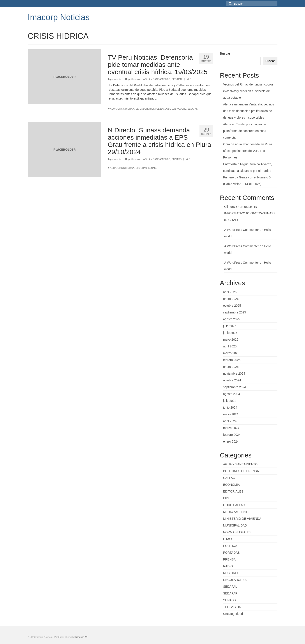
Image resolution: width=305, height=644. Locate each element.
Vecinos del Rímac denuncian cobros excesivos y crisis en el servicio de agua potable (248, 91)
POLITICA (230, 546)
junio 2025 (230, 333)
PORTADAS (231, 553)
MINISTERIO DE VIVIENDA (242, 519)
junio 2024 (230, 407)
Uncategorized (233, 614)
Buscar (225, 53)
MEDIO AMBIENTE (236, 512)
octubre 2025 (232, 306)
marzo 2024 (231, 428)
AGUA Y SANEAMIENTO (157, 79)
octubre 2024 (232, 380)
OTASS (228, 539)
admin (118, 79)
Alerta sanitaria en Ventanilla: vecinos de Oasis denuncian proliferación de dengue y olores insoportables (249, 111)
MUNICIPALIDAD (235, 525)
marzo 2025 (231, 353)
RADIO (228, 566)
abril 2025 (230, 346)
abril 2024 (230, 421)
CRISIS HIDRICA (126, 109)
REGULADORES (235, 580)
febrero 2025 (232, 360)
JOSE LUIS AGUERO (176, 109)
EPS (226, 498)
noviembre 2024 (234, 374)
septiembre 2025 (234, 312)
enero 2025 (231, 367)
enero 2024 (231, 441)
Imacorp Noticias (59, 17)
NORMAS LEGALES (237, 532)
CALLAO (229, 478)
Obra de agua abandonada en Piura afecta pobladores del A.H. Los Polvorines (248, 151)
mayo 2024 (231, 414)
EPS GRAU (141, 168)
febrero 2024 (232, 435)
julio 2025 (230, 326)
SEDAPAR (230, 593)
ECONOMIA (231, 485)
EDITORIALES (233, 491)
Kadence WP (82, 637)
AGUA (113, 109)
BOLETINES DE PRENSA (241, 471)
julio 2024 (230, 401)
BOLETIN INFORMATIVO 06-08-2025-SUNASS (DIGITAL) (250, 213)
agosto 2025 (232, 319)
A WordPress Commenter (242, 230)
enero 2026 (231, 299)
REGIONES (231, 573)
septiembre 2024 (234, 387)
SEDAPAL (177, 79)
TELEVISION (232, 607)
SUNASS (177, 159)
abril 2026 (230, 292)
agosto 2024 (232, 394)
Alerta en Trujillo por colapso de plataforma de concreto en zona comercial (245, 131)
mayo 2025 (231, 340)
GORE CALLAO (234, 505)
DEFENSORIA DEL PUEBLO (150, 109)
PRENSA (229, 559)
